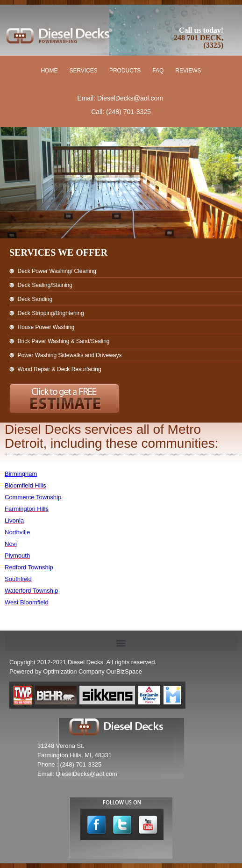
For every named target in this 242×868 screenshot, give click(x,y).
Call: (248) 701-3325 (121, 112)
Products (125, 71)
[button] (121, 643)
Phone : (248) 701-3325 (69, 764)
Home (49, 71)
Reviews (188, 71)
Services (83, 71)
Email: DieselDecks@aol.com (120, 98)
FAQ (158, 71)
